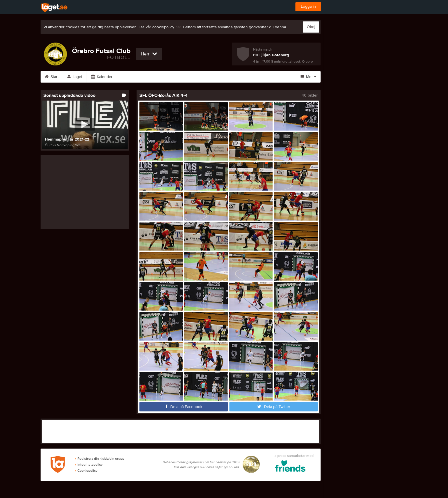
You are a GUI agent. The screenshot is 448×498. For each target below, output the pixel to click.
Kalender (102, 77)
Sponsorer (209, 77)
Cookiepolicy (86, 471)
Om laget (241, 77)
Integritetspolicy (89, 465)
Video (180, 77)
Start (52, 77)
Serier (130, 77)
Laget (75, 77)
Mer (308, 77)
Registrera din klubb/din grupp (100, 459)
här (178, 27)
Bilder (155, 77)
